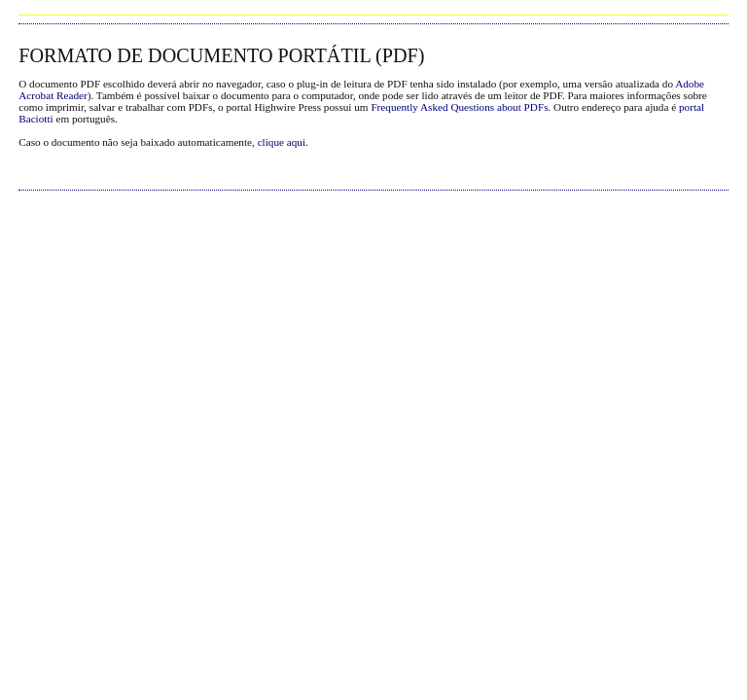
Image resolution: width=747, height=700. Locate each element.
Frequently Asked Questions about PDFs (459, 107)
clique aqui (282, 142)
